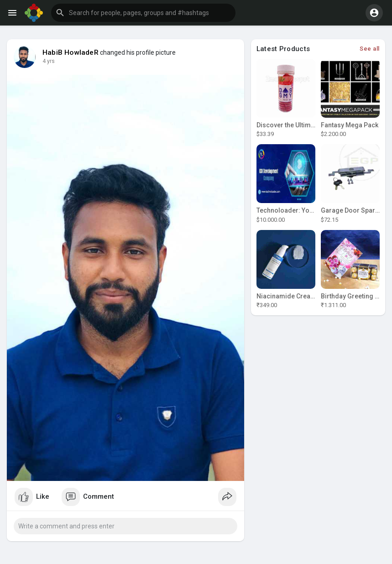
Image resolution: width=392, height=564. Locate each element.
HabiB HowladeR (71, 52)
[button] (143, 13)
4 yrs (49, 61)
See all (370, 49)
